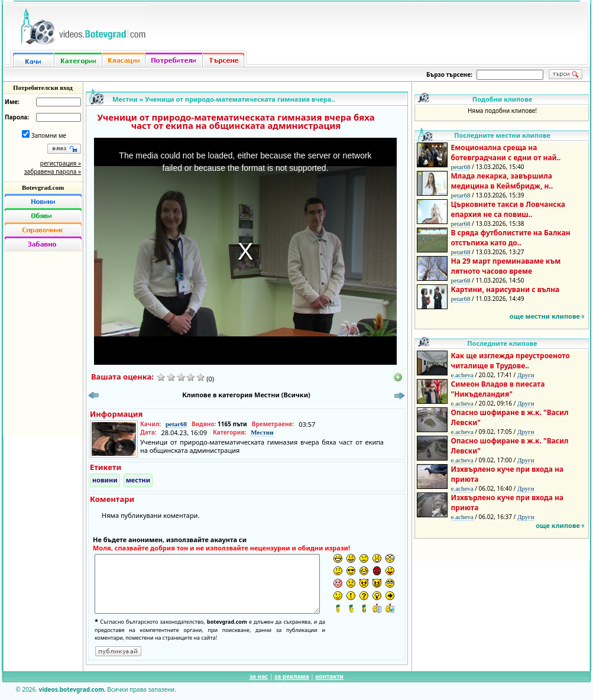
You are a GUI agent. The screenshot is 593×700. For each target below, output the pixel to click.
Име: (12, 102)
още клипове (558, 525)
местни (138, 480)
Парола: (17, 117)
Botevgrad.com (43, 187)
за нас (259, 676)
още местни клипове (545, 316)
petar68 (176, 424)
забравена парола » (53, 171)
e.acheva (462, 375)
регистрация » (61, 163)
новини (105, 480)
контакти (329, 676)
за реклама (292, 676)
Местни (125, 99)
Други (526, 375)
